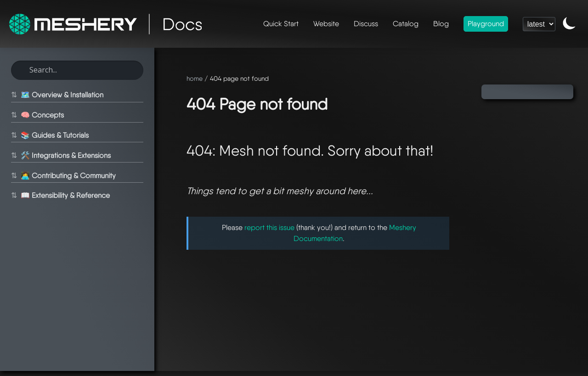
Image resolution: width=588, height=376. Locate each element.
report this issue (269, 227)
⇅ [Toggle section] (14, 95)
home (195, 78)
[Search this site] (77, 70)
